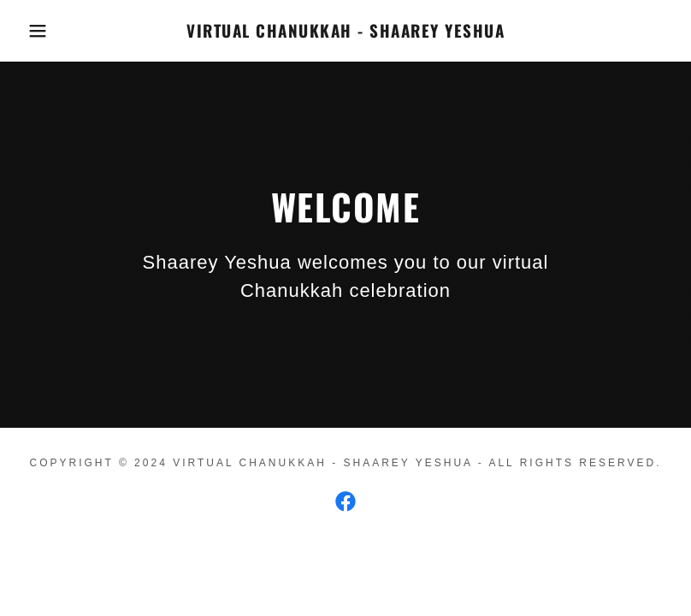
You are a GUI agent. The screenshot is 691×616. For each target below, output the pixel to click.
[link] (345, 33)
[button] (35, 31)
